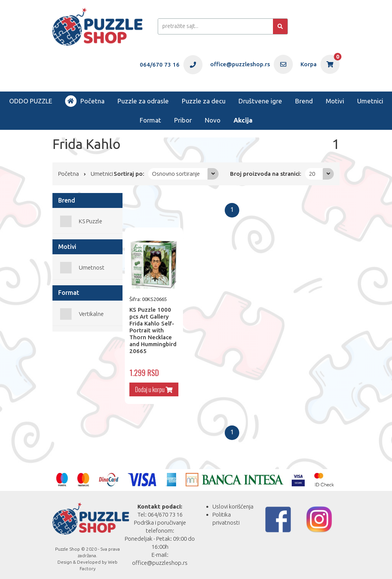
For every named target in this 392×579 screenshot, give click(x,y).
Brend (304, 101)
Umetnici (370, 101)
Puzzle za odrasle (143, 101)
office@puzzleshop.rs (160, 558)
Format (150, 120)
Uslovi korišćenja (233, 502)
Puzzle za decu (204, 101)
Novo (213, 120)
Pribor (183, 120)
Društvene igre (260, 101)
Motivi (335, 101)
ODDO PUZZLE (31, 101)
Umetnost (92, 267)
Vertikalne (91, 314)
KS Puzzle (91, 221)
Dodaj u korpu (152, 385)
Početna (85, 101)
